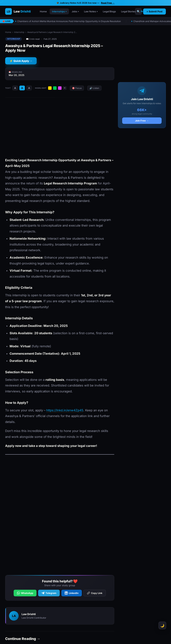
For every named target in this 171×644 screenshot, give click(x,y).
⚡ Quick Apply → (21, 61)
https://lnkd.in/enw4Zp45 (65, 410)
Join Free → (142, 121)
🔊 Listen (94, 88)
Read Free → (108, 3)
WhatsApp (25, 594)
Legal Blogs (109, 11)
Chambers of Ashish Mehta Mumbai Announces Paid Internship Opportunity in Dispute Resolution (69, 21)
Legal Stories (128, 11)
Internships (59, 11)
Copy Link (95, 594)
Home (43, 11)
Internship (19, 32)
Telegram (49, 594)
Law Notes (91, 11)
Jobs (75, 11)
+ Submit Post (155, 12)
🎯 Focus (77, 88)
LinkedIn (72, 594)
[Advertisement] (60, 128)
